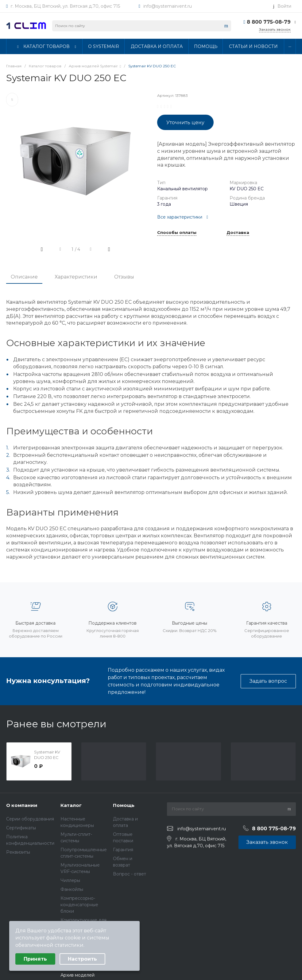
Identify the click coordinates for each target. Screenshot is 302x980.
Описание (24, 277)
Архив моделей (77, 975)
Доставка (238, 233)
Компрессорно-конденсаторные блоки (79, 905)
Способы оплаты (177, 233)
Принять (35, 959)
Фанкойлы (72, 889)
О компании (22, 805)
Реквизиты (18, 852)
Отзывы (124, 277)
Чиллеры (70, 880)
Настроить (82, 959)
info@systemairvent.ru (168, 6)
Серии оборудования (30, 819)
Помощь (124, 805)
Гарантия (123, 850)
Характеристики (76, 277)
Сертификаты (21, 828)
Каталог (71, 805)
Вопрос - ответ (130, 874)
